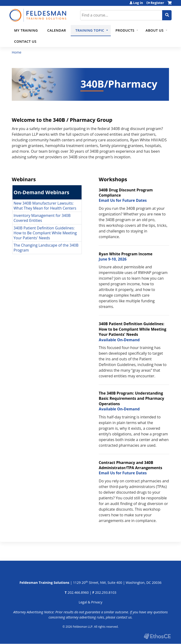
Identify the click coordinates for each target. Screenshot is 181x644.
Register (157, 3)
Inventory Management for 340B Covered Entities (42, 218)
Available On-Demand (119, 340)
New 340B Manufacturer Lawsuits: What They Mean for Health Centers (45, 205)
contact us (124, 617)
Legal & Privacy (90, 602)
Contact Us (25, 41)
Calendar (57, 30)
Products (125, 30)
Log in (138, 3)
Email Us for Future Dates (123, 200)
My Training (26, 30)
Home (17, 52)
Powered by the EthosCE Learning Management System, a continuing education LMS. (157, 636)
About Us (155, 30)
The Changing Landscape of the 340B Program (46, 248)
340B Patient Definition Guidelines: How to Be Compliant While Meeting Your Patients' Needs (45, 233)
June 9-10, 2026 (113, 259)
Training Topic (90, 30)
